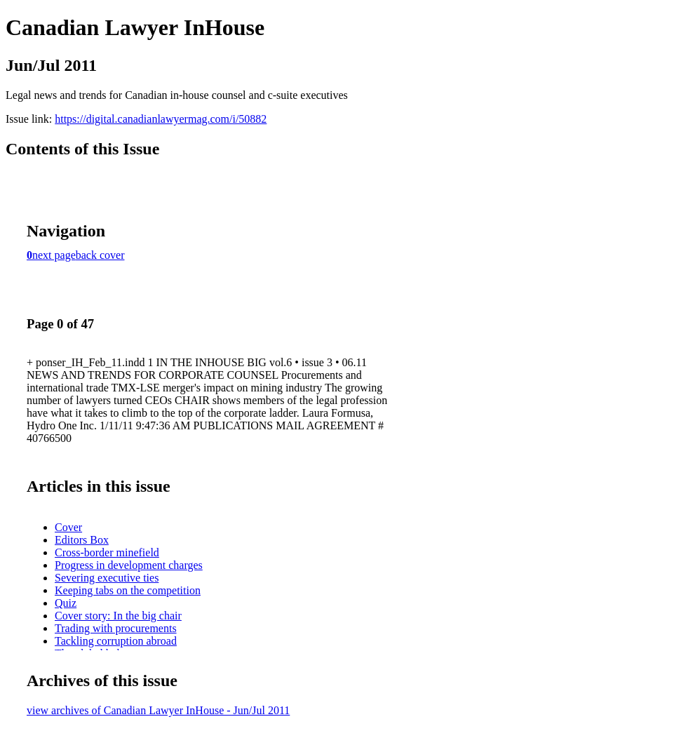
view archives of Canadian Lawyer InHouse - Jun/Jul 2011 (158, 710)
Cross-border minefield (107, 552)
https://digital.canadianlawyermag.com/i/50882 (161, 119)
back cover (100, 255)
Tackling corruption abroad (116, 641)
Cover (68, 527)
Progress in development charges (129, 565)
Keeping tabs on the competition (128, 590)
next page (54, 255)
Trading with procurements (116, 628)
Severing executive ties (107, 578)
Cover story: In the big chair (118, 616)
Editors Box (82, 540)
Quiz (66, 603)
